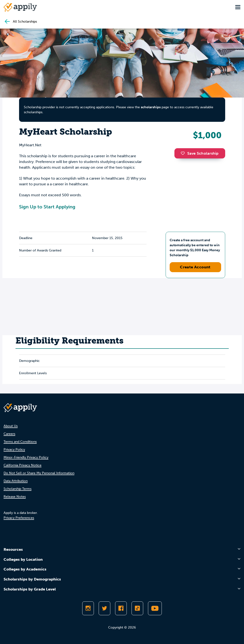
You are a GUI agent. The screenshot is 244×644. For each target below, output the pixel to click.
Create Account (195, 267)
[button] (184, 153)
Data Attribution (16, 481)
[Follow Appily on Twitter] (104, 608)
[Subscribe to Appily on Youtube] (155, 608)
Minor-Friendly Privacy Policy (26, 457)
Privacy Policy (14, 450)
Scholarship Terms (18, 489)
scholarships (151, 107)
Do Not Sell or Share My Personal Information (39, 473)
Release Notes (15, 497)
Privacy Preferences (19, 518)
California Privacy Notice (23, 465)
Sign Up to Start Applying (47, 207)
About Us (11, 426)
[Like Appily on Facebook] (121, 608)
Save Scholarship (200, 153)
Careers (9, 434)
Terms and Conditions (20, 442)
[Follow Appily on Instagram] (88, 608)
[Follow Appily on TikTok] (137, 608)
